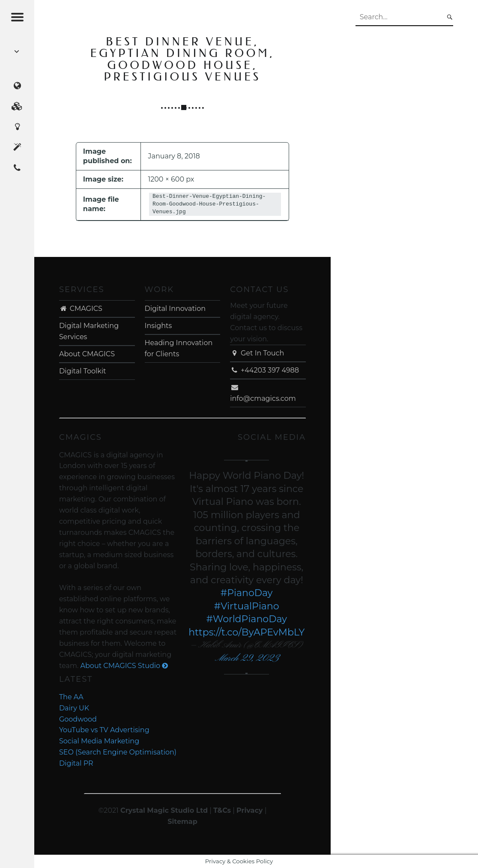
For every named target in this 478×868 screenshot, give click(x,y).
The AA (71, 697)
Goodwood (78, 719)
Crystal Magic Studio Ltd (164, 810)
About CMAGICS (87, 354)
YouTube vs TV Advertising (104, 730)
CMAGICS (81, 309)
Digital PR (76, 763)
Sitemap (182, 822)
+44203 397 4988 (264, 370)
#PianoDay (247, 593)
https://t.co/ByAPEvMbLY (246, 632)
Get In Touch (257, 353)
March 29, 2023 (246, 658)
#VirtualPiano (247, 606)
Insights (158, 326)
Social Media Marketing (99, 741)
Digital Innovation (175, 309)
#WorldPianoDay (246, 619)
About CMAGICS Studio (124, 666)
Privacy (249, 810)
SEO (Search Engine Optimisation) (118, 752)
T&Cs (222, 810)
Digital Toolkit (83, 371)
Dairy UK (74, 708)
